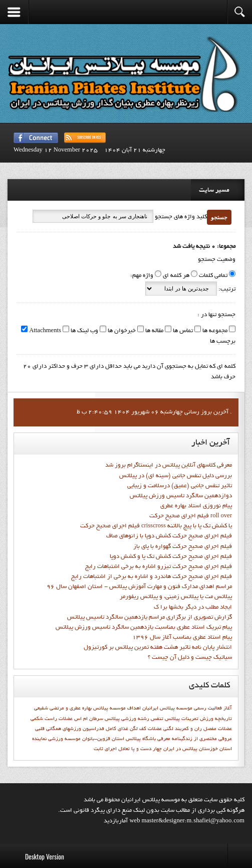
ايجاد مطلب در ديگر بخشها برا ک (193, 608)
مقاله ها (154, 331)
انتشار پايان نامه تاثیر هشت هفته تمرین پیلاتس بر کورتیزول (158, 648)
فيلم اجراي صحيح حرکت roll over (191, 516)
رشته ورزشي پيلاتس (127, 719)
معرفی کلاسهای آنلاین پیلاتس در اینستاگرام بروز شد (169, 466)
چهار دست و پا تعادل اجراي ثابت (128, 749)
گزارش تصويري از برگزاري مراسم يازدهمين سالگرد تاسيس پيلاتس (150, 618)
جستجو (219, 217)
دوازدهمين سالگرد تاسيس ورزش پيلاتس (181, 496)
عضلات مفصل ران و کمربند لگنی (198, 729)
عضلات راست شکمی (52, 719)
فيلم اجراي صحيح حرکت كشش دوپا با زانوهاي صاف (169, 536)
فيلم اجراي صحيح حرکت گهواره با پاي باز (183, 547)
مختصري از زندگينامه (194, 739)
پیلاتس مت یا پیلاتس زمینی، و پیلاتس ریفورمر (176, 597)
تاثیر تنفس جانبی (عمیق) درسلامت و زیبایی (180, 486)
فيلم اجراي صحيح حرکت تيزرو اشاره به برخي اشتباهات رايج (159, 567)
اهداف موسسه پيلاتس (117, 708)
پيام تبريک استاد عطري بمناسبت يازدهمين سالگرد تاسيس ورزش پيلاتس (144, 628)
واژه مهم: (142, 276)
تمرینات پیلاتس (182, 719)
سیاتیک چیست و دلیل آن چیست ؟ (190, 658)
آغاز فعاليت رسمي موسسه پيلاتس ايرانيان (187, 708)
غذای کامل (117, 729)
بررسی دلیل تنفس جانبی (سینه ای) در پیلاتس (176, 476)
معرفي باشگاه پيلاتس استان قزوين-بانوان (126, 739)
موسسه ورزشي (64, 739)
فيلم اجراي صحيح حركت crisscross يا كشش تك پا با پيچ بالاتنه (156, 526)
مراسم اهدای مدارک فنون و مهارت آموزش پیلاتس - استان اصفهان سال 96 (139, 587)
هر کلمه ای (176, 276)
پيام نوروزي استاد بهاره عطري (196, 506)
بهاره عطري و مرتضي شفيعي (63, 708)
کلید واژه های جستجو (180, 217)
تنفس (157, 719)
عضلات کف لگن (146, 729)
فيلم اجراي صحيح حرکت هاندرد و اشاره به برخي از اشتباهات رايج (152, 577)
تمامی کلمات (213, 276)
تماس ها (182, 331)
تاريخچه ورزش (216, 719)
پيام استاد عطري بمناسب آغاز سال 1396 (182, 638)
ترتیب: (226, 290)
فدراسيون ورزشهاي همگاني (75, 729)
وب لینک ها (84, 331)
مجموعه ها (214, 331)
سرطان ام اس (89, 719)
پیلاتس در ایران (180, 749)
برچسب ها (223, 342)
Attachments (44, 331)
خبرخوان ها (121, 331)
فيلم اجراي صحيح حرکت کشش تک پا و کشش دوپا (171, 557)
